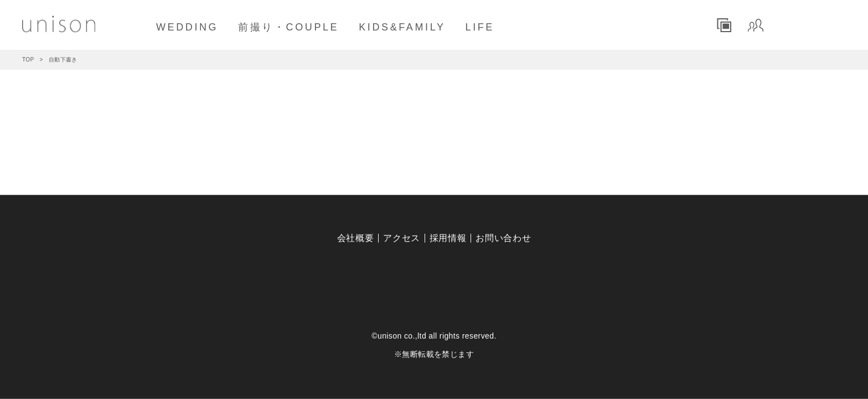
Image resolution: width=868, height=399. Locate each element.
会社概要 (356, 238)
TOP (28, 60)
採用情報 (448, 238)
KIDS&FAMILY (402, 27)
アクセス (402, 238)
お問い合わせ (503, 238)
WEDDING (187, 27)
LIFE (480, 27)
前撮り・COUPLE (288, 27)
